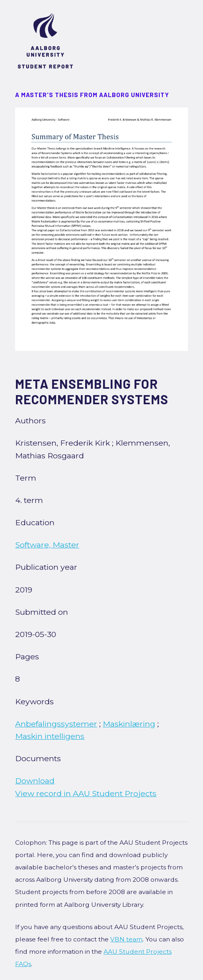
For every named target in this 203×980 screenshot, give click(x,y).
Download (35, 781)
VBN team (126, 939)
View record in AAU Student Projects (86, 793)
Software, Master (47, 545)
